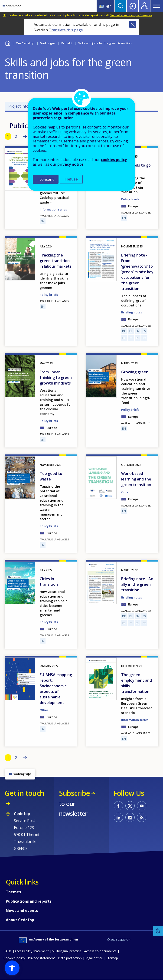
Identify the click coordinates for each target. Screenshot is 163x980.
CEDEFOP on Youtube (142, 806)
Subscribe (74, 793)
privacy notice (70, 164)
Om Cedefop (25, 43)
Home (8, 43)
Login (133, 6)
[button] (12, 968)
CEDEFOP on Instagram (130, 817)
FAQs (8, 951)
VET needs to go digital (136, 168)
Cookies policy (14, 958)
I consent (46, 179)
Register (144, 6)
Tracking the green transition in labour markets (56, 261)
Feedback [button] (158, 931)
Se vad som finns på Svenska (131, 15)
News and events (22, 911)
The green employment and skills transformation (137, 683)
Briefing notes (132, 312)
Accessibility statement (32, 951)
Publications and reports (29, 901)
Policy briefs (49, 295)
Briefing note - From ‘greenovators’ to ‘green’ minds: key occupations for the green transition (137, 272)
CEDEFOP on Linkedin (118, 817)
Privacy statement (41, 958)
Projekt (67, 43)
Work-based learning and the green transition (136, 479)
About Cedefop (20, 920)
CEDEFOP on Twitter (130, 806)
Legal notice (94, 958)
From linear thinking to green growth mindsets (56, 378)
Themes (13, 892)
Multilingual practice (66, 951)
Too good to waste (51, 476)
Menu (157, 6)
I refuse (71, 179)
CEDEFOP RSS (142, 817)
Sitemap (112, 958)
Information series (135, 720)
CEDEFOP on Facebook (118, 806)
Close (133, 24)
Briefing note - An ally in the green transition (137, 584)
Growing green (135, 372)
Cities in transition (49, 582)
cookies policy (114, 160)
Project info (18, 106)
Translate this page (66, 30)
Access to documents (100, 951)
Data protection (70, 958)
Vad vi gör (48, 43)
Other (126, 492)
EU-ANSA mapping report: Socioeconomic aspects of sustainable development (56, 689)
